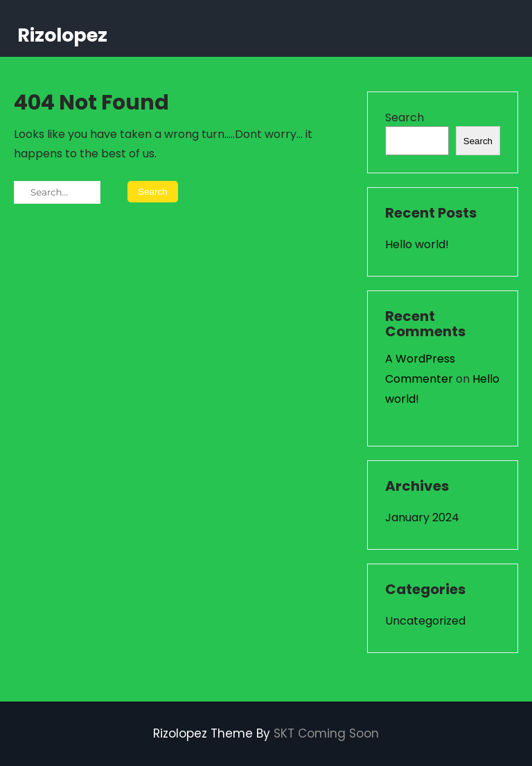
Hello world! (417, 244)
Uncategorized (425, 621)
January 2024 (422, 517)
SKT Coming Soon (326, 733)
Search (405, 117)
